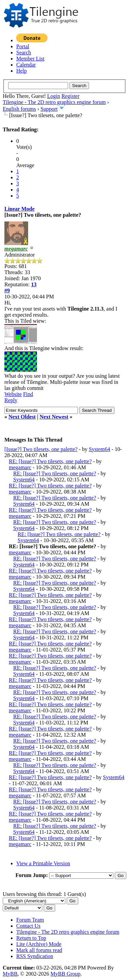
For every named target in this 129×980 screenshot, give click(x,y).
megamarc (20, 467)
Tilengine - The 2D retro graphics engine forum (54, 102)
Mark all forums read (39, 950)
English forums (19, 109)
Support (49, 109)
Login (53, 96)
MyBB (10, 974)
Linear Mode (19, 209)
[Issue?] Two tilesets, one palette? (41, 449)
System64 (99, 449)
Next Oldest (22, 417)
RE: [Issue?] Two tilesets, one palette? (50, 461)
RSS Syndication (35, 956)
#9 (7, 290)
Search (24, 52)
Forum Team (30, 920)
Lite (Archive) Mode (39, 944)
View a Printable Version (43, 863)
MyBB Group (65, 974)
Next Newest (54, 417)
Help (21, 71)
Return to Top (31, 938)
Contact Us (28, 926)
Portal (23, 46)
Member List (30, 59)
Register (70, 96)
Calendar (26, 65)
